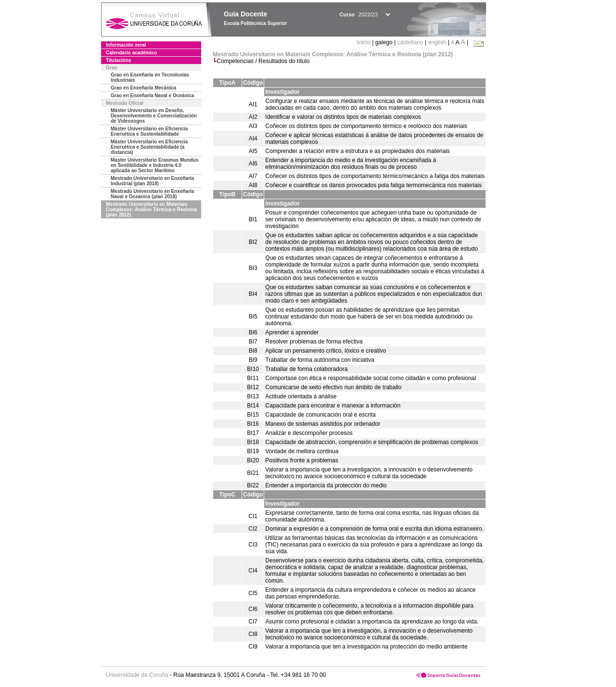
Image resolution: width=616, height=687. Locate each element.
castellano (410, 42)
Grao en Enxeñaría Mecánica (143, 88)
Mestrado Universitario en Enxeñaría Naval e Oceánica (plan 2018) (152, 194)
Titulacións (119, 60)
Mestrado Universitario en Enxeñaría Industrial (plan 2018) (152, 181)
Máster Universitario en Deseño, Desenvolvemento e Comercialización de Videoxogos (154, 116)
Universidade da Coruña (137, 675)
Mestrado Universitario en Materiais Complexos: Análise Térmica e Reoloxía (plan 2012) (151, 210)
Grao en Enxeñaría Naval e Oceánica (152, 95)
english (437, 42)
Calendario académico (131, 53)
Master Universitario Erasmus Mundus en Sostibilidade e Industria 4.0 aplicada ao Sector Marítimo (154, 165)
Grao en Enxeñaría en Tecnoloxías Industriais (150, 77)
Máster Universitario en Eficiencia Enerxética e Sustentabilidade (149, 131)
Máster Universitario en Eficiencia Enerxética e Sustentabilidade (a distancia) (149, 147)
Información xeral (126, 45)
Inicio (365, 42)
